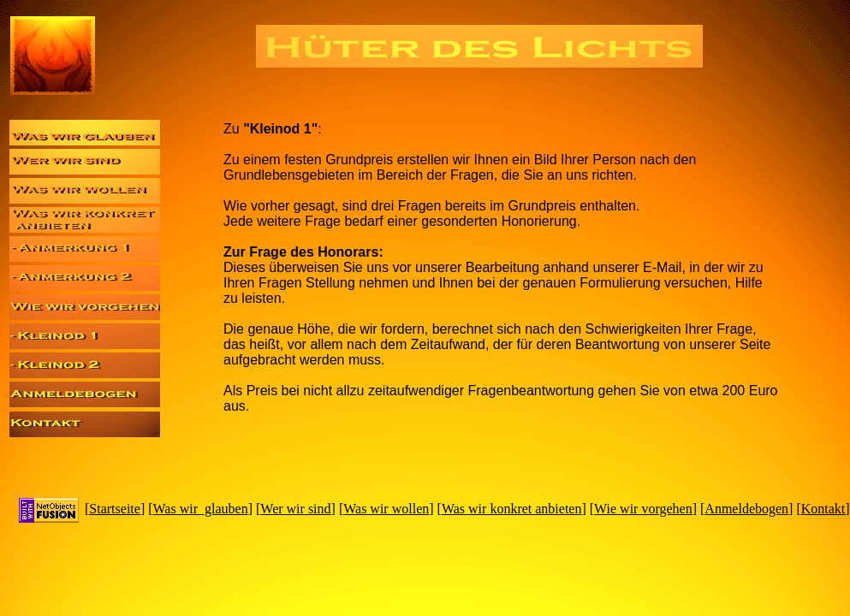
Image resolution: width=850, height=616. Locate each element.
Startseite (115, 509)
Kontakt (823, 509)
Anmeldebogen (746, 509)
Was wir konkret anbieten (512, 509)
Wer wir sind (295, 509)
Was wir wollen (386, 509)
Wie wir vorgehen (643, 509)
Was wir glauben (201, 509)
